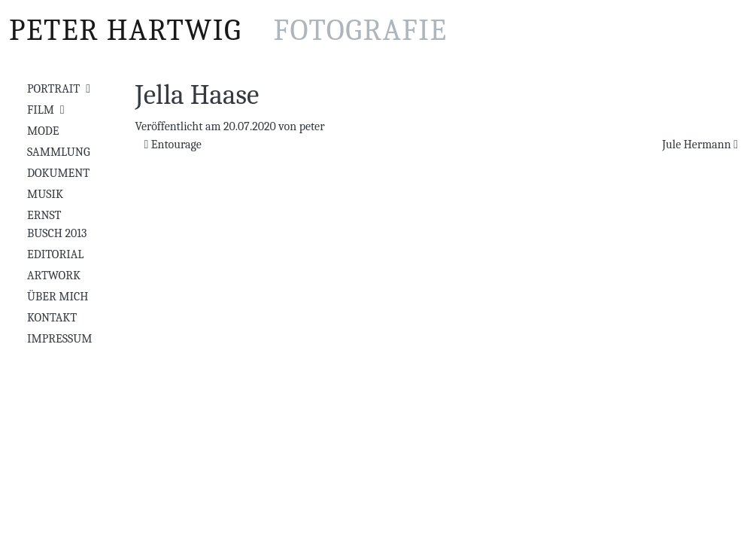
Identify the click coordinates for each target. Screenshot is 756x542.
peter (312, 126)
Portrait (53, 89)
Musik (45, 194)
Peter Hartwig (228, 30)
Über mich (58, 297)
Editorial (55, 254)
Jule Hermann (700, 145)
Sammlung (59, 152)
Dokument (58, 173)
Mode (43, 131)
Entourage (173, 145)
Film (41, 110)
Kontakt (52, 318)
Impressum (59, 339)
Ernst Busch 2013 (57, 224)
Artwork (54, 276)
